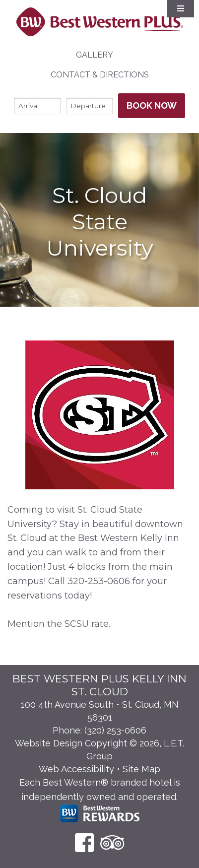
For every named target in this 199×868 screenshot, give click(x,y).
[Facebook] (84, 842)
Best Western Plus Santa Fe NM (99, 22)
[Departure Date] (90, 106)
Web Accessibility (76, 769)
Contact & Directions (100, 75)
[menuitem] (95, 55)
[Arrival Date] (37, 106)
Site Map (141, 769)
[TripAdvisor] (112, 842)
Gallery (95, 55)
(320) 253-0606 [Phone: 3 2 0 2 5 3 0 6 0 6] (115, 730)
